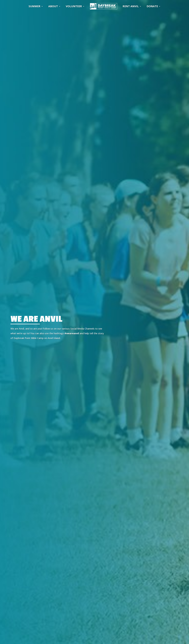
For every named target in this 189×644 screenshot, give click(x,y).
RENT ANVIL (131, 6)
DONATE (152, 6)
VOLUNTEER (74, 6)
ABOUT (53, 6)
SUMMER (35, 6)
